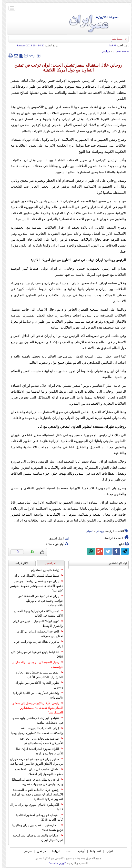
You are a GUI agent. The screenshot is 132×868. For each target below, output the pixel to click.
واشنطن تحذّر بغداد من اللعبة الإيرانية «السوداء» (36, 695)
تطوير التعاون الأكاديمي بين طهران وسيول (37, 685)
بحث (66, 851)
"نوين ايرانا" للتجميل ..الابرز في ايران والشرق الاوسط (35, 624)
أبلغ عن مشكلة (55, 544)
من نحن (39, 851)
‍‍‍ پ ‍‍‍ (30, 55)
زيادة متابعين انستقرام (45, 570)
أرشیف (78, 851)
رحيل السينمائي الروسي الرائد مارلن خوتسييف (35, 665)
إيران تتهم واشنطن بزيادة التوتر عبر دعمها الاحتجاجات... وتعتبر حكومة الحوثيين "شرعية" (34, 586)
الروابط (54, 851)
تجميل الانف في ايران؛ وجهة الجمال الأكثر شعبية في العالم (36, 613)
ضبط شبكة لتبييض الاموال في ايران (36, 576)
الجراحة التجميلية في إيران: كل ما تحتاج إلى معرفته (37, 634)
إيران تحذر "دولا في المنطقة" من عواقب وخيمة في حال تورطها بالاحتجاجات (38, 601)
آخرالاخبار (48, 563)
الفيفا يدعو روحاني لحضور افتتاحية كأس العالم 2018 (37, 817)
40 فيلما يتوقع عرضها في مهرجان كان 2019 (35, 654)
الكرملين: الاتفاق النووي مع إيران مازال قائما (34, 807)
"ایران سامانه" (55, 863)
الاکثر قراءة (20, 563)
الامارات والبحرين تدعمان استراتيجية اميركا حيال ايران (36, 838)
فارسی (25, 851)
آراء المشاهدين (115, 563)
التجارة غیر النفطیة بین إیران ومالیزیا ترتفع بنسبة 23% (35, 828)
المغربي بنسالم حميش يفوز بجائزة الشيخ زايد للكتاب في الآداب (37, 675)
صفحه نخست (118, 51)
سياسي (103, 51)
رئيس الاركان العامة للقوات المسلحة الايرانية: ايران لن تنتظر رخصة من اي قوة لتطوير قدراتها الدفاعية (35, 794)
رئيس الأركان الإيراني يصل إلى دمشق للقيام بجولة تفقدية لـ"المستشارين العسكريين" (35, 708)
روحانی (97, 531)
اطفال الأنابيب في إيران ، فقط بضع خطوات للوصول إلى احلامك (37, 772)
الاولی (107, 851)
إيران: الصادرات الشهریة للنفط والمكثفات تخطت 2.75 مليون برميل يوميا (35, 731)
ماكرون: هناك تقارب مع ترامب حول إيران (36, 644)
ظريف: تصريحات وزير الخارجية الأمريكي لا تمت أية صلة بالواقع (39, 741)
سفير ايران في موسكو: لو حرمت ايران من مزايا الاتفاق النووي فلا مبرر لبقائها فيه (34, 761)
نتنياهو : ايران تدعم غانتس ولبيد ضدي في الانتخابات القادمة (35, 720)
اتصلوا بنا (93, 851)
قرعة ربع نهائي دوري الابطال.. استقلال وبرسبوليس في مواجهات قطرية (35, 782)
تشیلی (87, 531)
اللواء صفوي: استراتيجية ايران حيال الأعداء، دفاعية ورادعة (36, 751)
